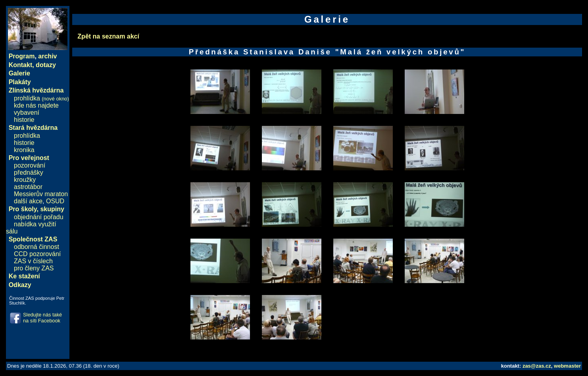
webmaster (567, 366)
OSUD (55, 201)
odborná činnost (37, 247)
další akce (28, 201)
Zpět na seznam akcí (108, 36)
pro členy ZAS (34, 268)
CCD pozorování (37, 254)
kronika (24, 150)
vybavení (27, 113)
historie (24, 120)
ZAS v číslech (33, 261)
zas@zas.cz (537, 366)
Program (22, 56)
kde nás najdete (36, 105)
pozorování (30, 165)
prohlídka (41, 98)
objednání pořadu (39, 217)
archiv (47, 56)
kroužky (25, 180)
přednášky (29, 173)
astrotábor (28, 187)
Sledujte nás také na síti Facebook (42, 318)
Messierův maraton (41, 194)
